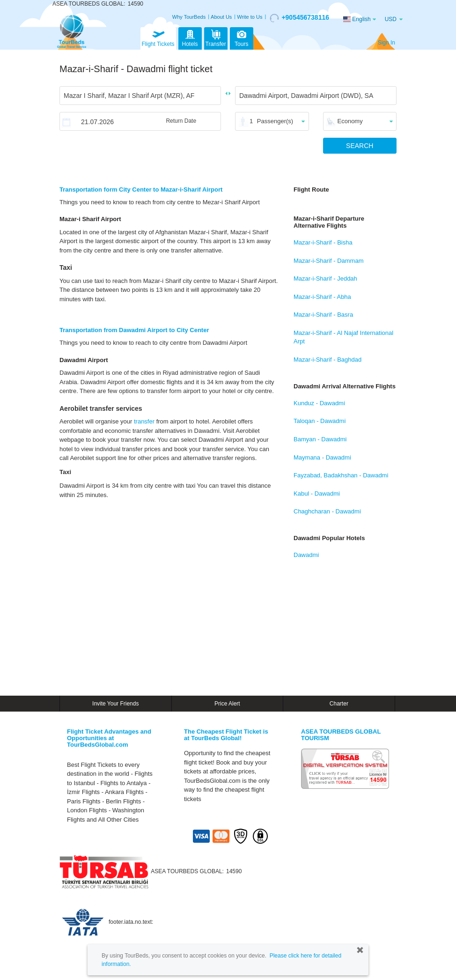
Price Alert (227, 704)
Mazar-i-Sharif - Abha (322, 297)
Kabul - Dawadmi (317, 494)
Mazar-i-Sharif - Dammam (329, 261)
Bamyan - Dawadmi (320, 439)
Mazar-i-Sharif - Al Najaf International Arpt (343, 337)
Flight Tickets (158, 37)
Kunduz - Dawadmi (319, 403)
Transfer (216, 37)
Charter (339, 704)
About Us (221, 17)
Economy (350, 121)
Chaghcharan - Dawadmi (327, 511)
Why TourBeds (189, 17)
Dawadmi (306, 555)
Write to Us (250, 17)
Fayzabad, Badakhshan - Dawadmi (341, 475)
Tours (242, 37)
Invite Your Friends (115, 704)
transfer (144, 421)
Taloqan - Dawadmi (320, 421)
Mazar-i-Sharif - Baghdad (327, 360)
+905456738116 (299, 18)
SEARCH (360, 146)
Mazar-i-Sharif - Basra (323, 315)
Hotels (190, 37)
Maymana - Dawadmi (322, 457)
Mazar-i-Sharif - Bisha (323, 242)
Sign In (386, 43)
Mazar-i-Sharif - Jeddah (325, 278)
